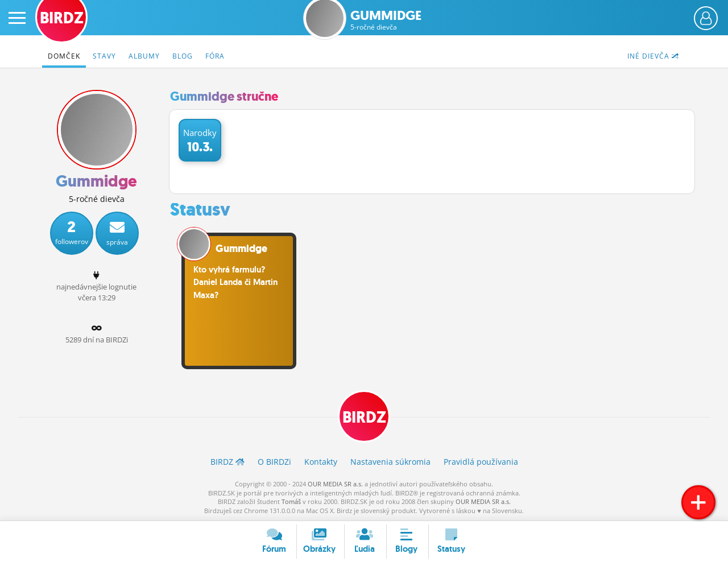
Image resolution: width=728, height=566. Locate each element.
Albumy (144, 56)
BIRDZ (364, 417)
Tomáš (291, 501)
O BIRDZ (274, 462)
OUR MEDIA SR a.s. (335, 484)
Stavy (104, 56)
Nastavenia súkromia (390, 462)
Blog (183, 56)
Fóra (215, 56)
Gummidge (386, 20)
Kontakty (321, 462)
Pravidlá (481, 462)
